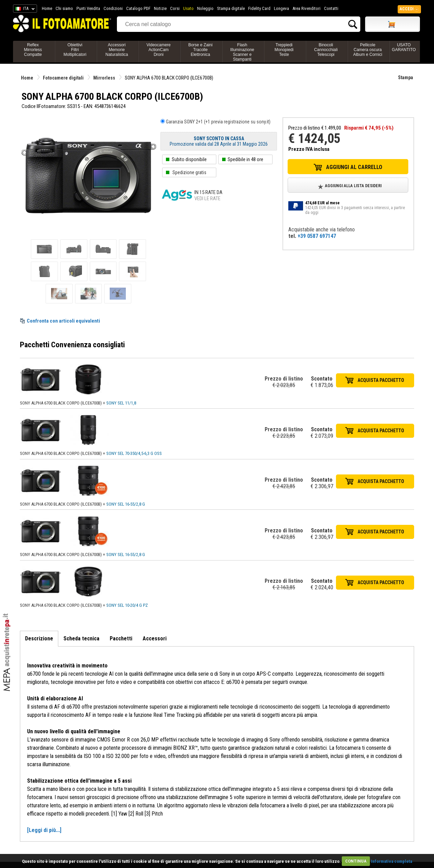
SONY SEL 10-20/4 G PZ (127, 605)
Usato (188, 8)
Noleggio (205, 8)
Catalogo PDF (138, 8)
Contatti (331, 8)
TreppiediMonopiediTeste (284, 50)
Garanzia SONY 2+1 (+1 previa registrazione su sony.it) (218, 122)
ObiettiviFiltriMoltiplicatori (75, 50)
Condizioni (113, 8)
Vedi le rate (207, 198)
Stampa (406, 77)
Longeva (281, 8)
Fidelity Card (259, 8)
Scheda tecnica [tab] (81, 638)
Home (47, 8)
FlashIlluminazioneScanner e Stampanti (242, 52)
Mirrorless (104, 78)
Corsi (175, 8)
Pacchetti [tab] (121, 638)
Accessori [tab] (155, 638)
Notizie (160, 8)
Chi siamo (64, 8)
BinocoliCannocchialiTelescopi (326, 50)
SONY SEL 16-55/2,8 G (126, 504)
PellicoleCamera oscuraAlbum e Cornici (368, 50)
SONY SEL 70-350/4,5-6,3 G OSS (134, 453)
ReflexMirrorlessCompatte (33, 50)
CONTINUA (356, 861)
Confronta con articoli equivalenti (63, 321)
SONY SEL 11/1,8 (121, 403)
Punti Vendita (88, 8)
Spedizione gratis (189, 172)
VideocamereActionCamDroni (159, 50)
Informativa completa (391, 861)
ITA (24, 10)
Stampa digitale (231, 8)
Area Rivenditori (306, 8)
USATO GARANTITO (404, 47)
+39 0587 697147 (317, 236)
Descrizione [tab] (39, 638)
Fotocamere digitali (63, 78)
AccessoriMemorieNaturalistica (117, 50)
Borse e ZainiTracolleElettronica (200, 50)
